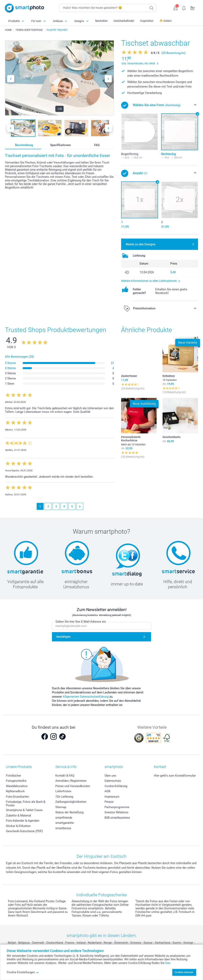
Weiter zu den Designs (141, 244)
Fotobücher (13, 776)
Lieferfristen (63, 791)
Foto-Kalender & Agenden (23, 821)
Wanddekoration (17, 786)
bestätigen (64, 637)
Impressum (112, 797)
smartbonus (63, 828)
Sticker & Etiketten (18, 826)
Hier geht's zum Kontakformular (175, 776)
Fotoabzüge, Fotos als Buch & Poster (26, 804)
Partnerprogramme (117, 807)
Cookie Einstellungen (23, 972)
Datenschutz (113, 781)
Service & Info (66, 767)
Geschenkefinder (124, 21)
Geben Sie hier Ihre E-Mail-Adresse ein (81, 622)
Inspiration (147, 21)
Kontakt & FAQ (65, 776)
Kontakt (160, 767)
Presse (109, 802)
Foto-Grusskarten (17, 797)
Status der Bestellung (69, 812)
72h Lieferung (64, 797)
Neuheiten (101, 21)
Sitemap (61, 807)
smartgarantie (65, 823)
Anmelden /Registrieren (71, 781)
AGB (107, 791)
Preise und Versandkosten (73, 786)
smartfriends (64, 818)
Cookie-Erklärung (116, 786)
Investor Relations (116, 812)
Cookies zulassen (184, 972)
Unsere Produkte (19, 767)
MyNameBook (15, 791)
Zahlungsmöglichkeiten (71, 802)
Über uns (110, 776)
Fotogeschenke (16, 781)
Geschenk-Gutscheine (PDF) (24, 831)
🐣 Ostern (166, 21)
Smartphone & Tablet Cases (24, 810)
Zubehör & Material (19, 815)
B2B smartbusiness (117, 818)
